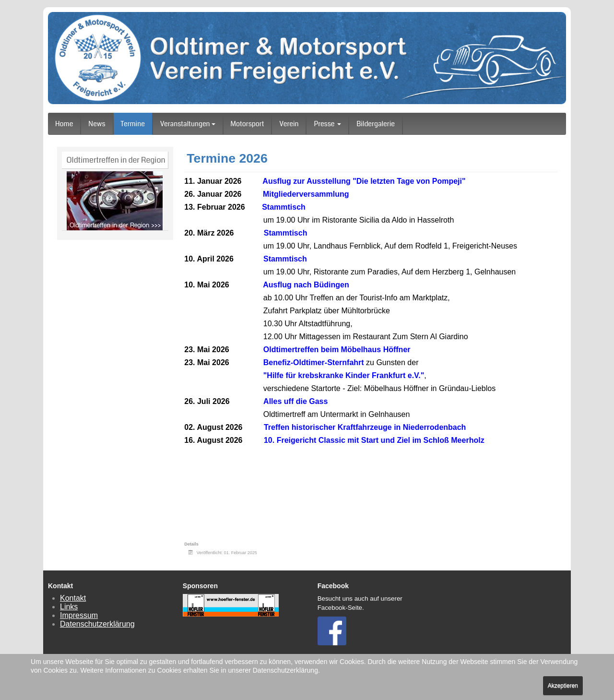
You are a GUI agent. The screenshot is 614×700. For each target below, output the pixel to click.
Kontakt (73, 598)
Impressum (79, 615)
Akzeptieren (563, 686)
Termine (133, 124)
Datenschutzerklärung (97, 624)
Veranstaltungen (188, 124)
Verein (289, 124)
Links (69, 607)
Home (64, 124)
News (97, 124)
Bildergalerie (376, 124)
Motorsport (248, 124)
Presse (327, 124)
